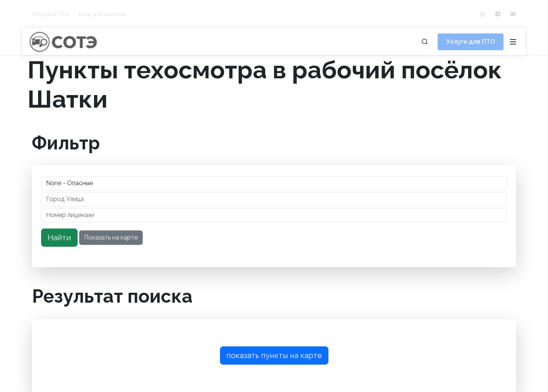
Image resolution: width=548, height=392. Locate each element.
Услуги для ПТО (471, 42)
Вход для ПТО (51, 14)
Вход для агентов (102, 14)
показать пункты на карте (274, 355)
